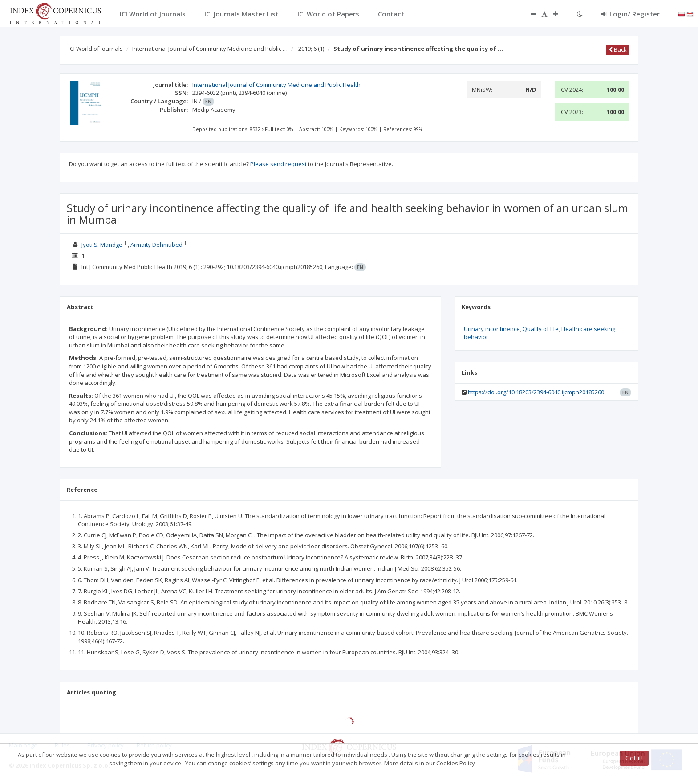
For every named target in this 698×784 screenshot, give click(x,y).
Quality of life (541, 329)
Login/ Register (631, 14)
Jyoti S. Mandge (102, 245)
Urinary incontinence (492, 329)
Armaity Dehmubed (156, 245)
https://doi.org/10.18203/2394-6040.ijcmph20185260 (536, 392)
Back (618, 49)
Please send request (278, 164)
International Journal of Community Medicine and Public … (210, 49)
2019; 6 (311, 49)
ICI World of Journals (96, 49)
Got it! (634, 758)
